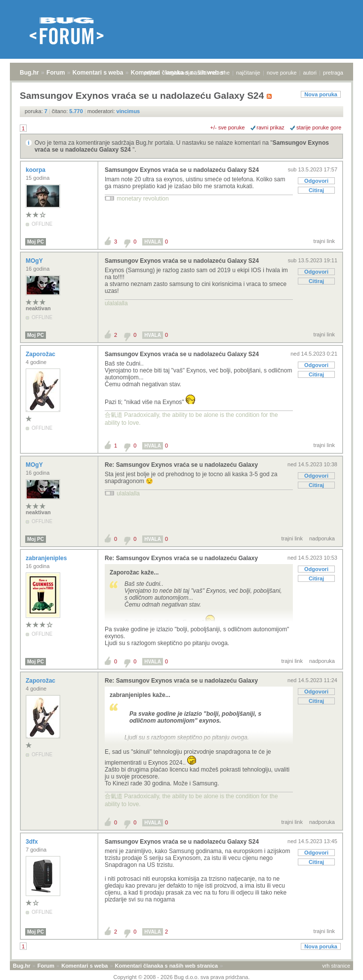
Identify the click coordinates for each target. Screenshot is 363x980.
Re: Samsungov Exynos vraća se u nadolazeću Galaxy (181, 465)
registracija (180, 73)
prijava (152, 73)
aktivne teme (214, 73)
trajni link (324, 241)
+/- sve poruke (228, 127)
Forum (56, 73)
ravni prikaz (271, 127)
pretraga (333, 73)
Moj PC (36, 242)
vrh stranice (336, 966)
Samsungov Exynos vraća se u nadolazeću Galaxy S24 (182, 170)
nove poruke (282, 73)
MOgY (35, 261)
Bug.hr (29, 73)
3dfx (33, 842)
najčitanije (248, 73)
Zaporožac (41, 354)
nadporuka (322, 538)
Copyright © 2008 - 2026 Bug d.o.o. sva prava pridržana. (182, 977)
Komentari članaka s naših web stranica (166, 966)
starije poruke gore (319, 127)
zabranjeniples (47, 558)
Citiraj (316, 190)
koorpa (36, 170)
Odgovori (316, 181)
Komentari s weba (98, 73)
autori (310, 73)
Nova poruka (321, 94)
